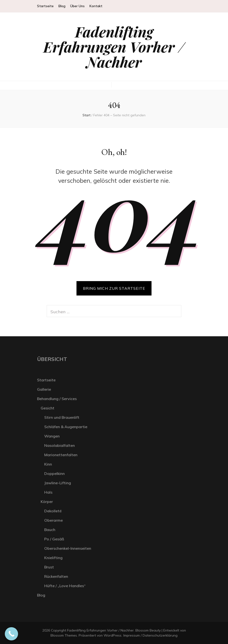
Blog (62, 6)
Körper (47, 502)
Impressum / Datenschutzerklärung (150, 635)
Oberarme (54, 520)
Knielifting (53, 558)
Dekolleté (53, 511)
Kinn (48, 464)
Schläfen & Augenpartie (66, 427)
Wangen (52, 436)
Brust (49, 567)
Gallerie (44, 389)
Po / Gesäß (54, 539)
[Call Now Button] (11, 634)
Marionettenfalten (61, 455)
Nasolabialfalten (60, 445)
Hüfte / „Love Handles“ (65, 586)
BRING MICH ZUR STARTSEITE (114, 288)
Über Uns (77, 6)
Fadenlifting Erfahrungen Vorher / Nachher (114, 47)
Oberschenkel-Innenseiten (68, 548)
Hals (48, 492)
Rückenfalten (56, 576)
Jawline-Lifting (58, 483)
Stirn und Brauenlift (62, 417)
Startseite (45, 6)
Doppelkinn (54, 473)
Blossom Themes (64, 635)
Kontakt (96, 6)
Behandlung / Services (57, 399)
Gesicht (47, 408)
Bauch (50, 530)
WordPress (113, 635)
